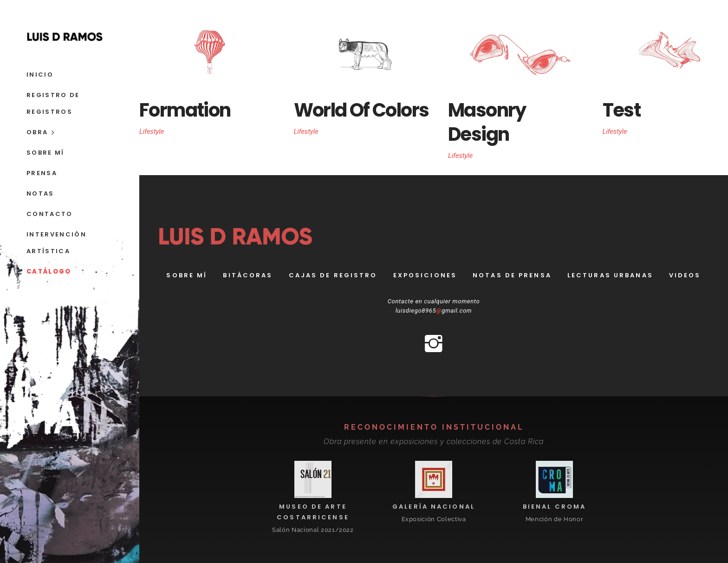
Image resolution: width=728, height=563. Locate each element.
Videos (685, 275)
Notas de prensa (512, 275)
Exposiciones (425, 275)
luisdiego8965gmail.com (434, 311)
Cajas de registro (333, 275)
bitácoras (248, 275)
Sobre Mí (187, 275)
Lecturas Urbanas (610, 275)
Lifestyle (152, 131)
